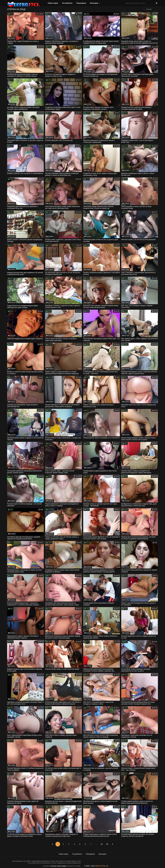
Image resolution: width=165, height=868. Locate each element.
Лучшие (149, 9)
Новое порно (53, 3)
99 (107, 844)
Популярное (81, 3)
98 (102, 844)
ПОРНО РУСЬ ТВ (101, 866)
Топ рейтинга (67, 3)
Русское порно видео (58, 866)
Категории (94, 3)
